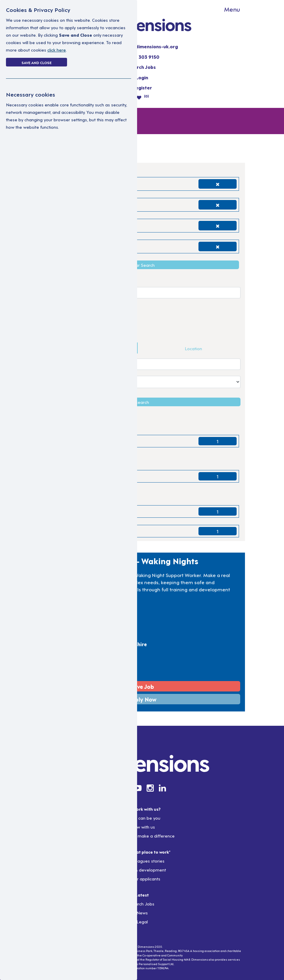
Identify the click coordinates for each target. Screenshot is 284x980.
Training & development (142, 870)
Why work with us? (142, 809)
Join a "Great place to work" (142, 852)
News (142, 912)
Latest (142, 895)
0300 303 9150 (142, 57)
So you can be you (142, 818)
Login (142, 77)
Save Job (142, 686)
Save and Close (37, 62)
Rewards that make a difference (142, 836)
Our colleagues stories (142, 861)
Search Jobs (142, 67)
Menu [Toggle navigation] (232, 9)
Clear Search (142, 265)
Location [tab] (193, 348)
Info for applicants (142, 879)
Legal (142, 921)
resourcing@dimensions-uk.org (142, 46)
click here (57, 50)
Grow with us (142, 827)
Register (142, 87)
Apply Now (142, 699)
